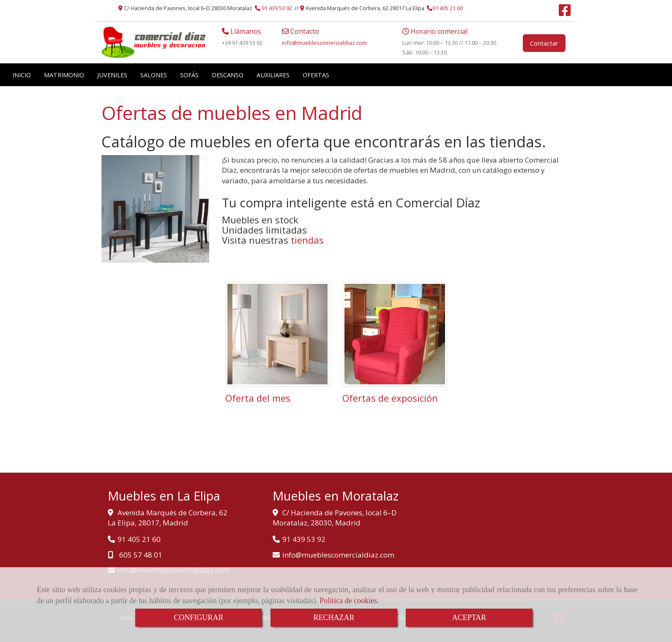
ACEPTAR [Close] (469, 618)
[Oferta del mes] (278, 334)
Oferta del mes (258, 398)
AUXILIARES (273, 75)
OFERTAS (316, 75)
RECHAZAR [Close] (334, 618)
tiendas (307, 240)
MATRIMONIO (64, 75)
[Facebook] (565, 13)
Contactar (544, 43)
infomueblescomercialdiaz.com (324, 43)
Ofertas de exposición (390, 398)
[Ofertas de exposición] (395, 334)
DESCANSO (228, 75)
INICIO (22, 75)
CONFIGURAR (198, 618)
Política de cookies (348, 601)
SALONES (154, 75)
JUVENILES (112, 75)
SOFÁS (189, 75)
